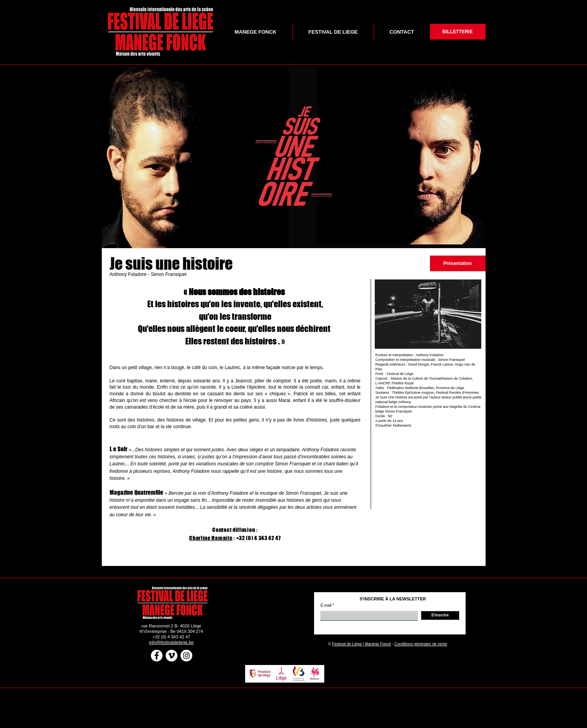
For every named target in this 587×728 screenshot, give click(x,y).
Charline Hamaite (211, 538)
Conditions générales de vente (421, 644)
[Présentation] (458, 263)
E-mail (326, 605)
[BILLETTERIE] (458, 32)
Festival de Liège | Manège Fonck (361, 644)
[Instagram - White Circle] (186, 656)
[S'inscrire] (440, 615)
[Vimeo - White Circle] (172, 656)
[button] (294, 156)
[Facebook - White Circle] (157, 656)
